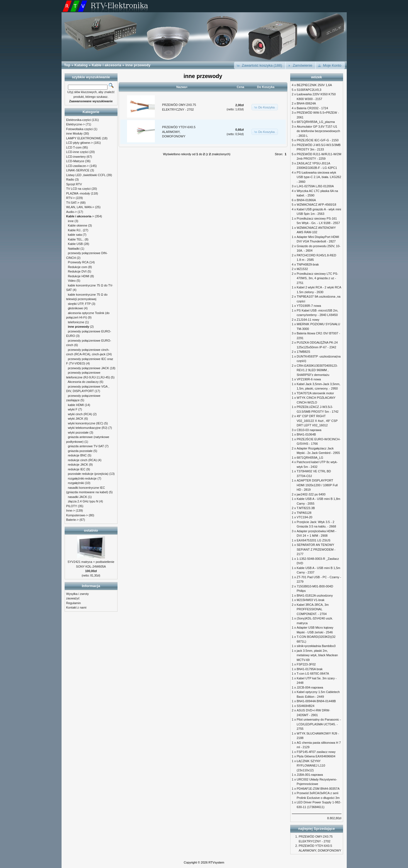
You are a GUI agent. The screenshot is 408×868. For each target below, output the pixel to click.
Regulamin (74, 603)
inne (71, 221)
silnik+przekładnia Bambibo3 (316, 646)
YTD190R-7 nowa (309, 306)
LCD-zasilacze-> (78, 166)
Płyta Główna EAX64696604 (316, 756)
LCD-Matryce (75, 161)
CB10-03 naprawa (309, 430)
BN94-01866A (306, 200)
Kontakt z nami (76, 607)
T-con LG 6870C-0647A (313, 674)
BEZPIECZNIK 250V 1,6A (314, 85)
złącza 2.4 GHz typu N (83, 501)
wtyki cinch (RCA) (80, 414)
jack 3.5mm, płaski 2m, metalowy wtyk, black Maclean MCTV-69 (317, 655)
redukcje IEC (77, 469)
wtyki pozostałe (78, 432)
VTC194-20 (304, 517)
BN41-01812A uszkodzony (315, 595)
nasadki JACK (78, 497)
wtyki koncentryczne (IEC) (86, 423)
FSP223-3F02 (306, 664)
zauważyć (73, 598)
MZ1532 (302, 269)
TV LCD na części (79, 189)
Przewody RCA (78, 262)
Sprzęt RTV (74, 184)
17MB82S (303, 352)
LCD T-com (74, 147)
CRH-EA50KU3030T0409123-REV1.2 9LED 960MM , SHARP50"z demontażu (317, 370)
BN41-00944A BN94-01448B (316, 701)
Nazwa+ (182, 87)
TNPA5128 (304, 513)
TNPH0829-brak (308, 264)
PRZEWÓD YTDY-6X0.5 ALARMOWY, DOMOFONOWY (179, 132)
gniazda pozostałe (80, 451)
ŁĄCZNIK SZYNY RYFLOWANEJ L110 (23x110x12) (311, 766)
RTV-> (71, 198)
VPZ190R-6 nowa (309, 379)
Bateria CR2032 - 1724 (312, 108)
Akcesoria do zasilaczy (83, 382)
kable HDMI (76, 405)
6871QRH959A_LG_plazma (316, 122)
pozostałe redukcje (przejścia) (88, 474)
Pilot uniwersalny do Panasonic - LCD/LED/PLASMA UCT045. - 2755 (319, 724)
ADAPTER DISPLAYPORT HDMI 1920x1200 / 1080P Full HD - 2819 (317, 485)
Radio (70, 179)
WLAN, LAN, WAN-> (80, 207)
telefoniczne (76, 322)
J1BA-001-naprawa (310, 775)
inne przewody (138, 65)
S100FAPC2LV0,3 (309, 90)
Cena (240, 87)
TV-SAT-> (73, 203)
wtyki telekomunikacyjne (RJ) (88, 428)
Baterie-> (73, 520)
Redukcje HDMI (79, 276)
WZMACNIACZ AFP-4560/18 (316, 205)
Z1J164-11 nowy (308, 320)
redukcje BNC (77, 455)
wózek (317, 77)
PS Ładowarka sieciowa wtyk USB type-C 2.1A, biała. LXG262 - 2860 (319, 177)
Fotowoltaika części (80, 129)
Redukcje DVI (77, 271)
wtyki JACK (76, 419)
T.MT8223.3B (306, 508)
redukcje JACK (78, 465)
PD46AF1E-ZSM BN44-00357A (318, 789)
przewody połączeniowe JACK (89, 368)
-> (80, 216)
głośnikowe (75, 308)
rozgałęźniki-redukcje (82, 478)
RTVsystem (217, 862)
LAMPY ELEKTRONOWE (84, 138)
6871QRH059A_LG (310, 458)
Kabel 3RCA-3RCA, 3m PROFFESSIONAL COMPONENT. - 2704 (313, 609)
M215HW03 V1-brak (311, 600)
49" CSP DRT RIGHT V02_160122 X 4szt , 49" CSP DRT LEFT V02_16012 (317, 421)
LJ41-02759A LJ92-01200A (315, 186)
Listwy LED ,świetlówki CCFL (86, 175)
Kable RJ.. (75, 230)
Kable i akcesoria (106, 65)
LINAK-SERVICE (78, 170)
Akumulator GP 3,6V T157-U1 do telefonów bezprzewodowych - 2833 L (318, 131)
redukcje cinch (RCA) (82, 460)
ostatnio (91, 530)
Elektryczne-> (76, 124)
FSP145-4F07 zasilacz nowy (316, 752)
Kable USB (75, 244)
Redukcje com (78, 267)
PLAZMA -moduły (78, 193)
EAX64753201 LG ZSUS (313, 540)
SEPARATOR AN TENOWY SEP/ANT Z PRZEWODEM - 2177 (316, 549)
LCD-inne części (77, 152)
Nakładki (74, 249)
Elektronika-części (79, 120)
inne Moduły (74, 133)
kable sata (75, 235)
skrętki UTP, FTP (79, 304)
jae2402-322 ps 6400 (311, 494)
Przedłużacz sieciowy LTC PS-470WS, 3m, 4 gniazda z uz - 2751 (317, 278)
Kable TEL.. (76, 239)
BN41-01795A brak (310, 669)
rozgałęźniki (76, 483)
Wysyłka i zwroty (78, 594)
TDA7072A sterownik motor (315, 393)
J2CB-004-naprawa (310, 687)
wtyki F (73, 409)
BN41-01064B (306, 434)
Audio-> (72, 212)
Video (72, 281)
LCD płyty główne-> (80, 143)
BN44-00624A (306, 103)
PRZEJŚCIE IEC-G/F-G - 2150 (317, 140)
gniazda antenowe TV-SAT (86, 446)
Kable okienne (78, 225)
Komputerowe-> (77, 515)
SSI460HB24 (306, 706)
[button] (260, 65)
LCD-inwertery (76, 157)
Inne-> (71, 510)
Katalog (81, 65)
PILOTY (72, 506)
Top (67, 65)
